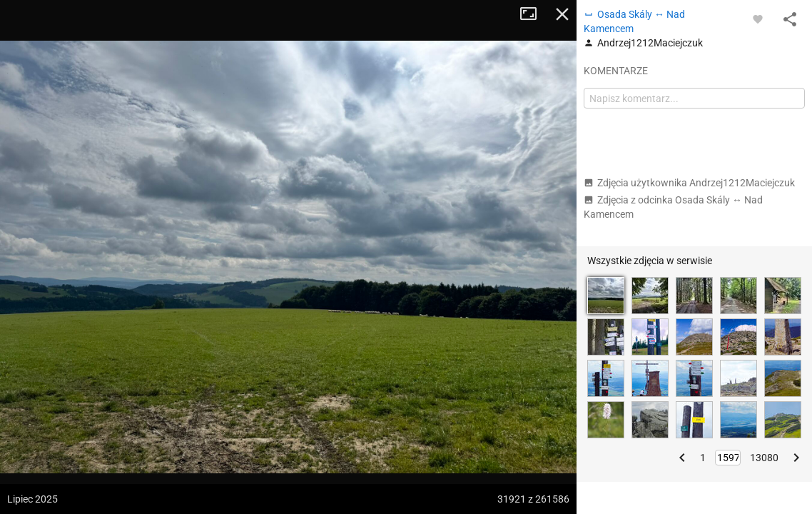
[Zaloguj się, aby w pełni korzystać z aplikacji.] (758, 19)
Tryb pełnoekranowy (534, 14)
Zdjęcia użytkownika (689, 183)
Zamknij (562, 14)
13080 (764, 458)
